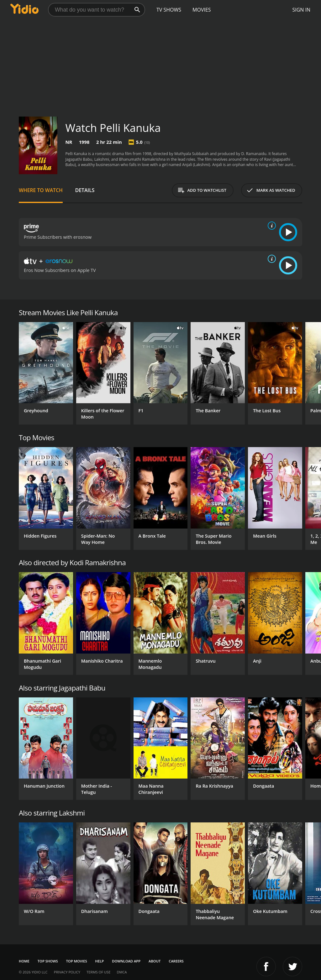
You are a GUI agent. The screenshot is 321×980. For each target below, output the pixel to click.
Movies (202, 10)
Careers (176, 961)
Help (100, 961)
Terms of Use (98, 972)
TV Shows (169, 10)
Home (24, 961)
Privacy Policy (67, 972)
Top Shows (48, 961)
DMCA (122, 972)
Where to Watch (41, 190)
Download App (126, 961)
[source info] (271, 226)
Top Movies (77, 961)
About (155, 961)
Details (85, 190)
